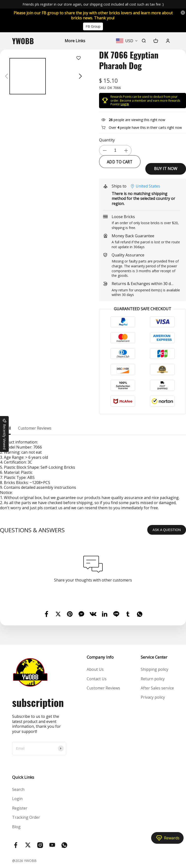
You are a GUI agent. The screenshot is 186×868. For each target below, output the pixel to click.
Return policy (153, 679)
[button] (7, 76)
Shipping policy (155, 669)
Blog (16, 827)
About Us (95, 669)
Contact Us (97, 679)
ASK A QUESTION (167, 530)
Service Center (154, 657)
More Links (75, 41)
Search (18, 789)
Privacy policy (153, 697)
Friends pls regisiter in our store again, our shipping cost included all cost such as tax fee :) (93, 4)
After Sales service (157, 688)
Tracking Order (26, 817)
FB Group (93, 26)
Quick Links (23, 777)
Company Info (100, 657)
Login (17, 799)
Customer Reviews (103, 688)
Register (20, 808)
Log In (125, 104)
